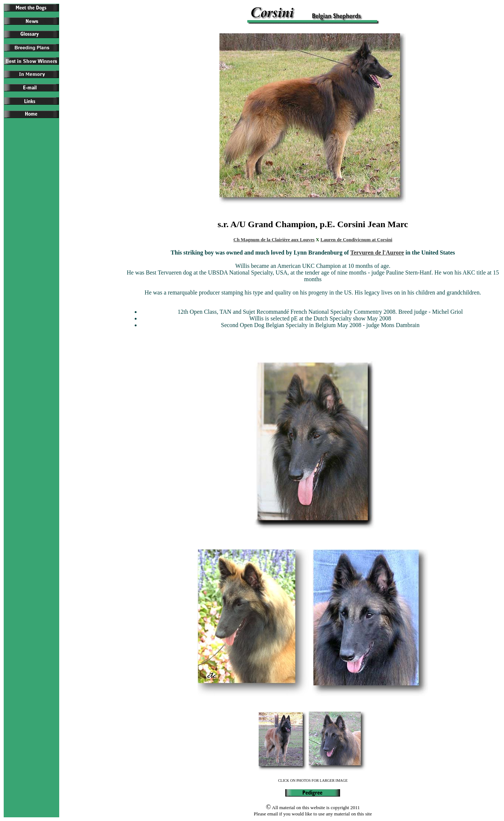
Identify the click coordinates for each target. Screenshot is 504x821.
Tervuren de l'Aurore (377, 253)
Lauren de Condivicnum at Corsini (356, 240)
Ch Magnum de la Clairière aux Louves (274, 240)
